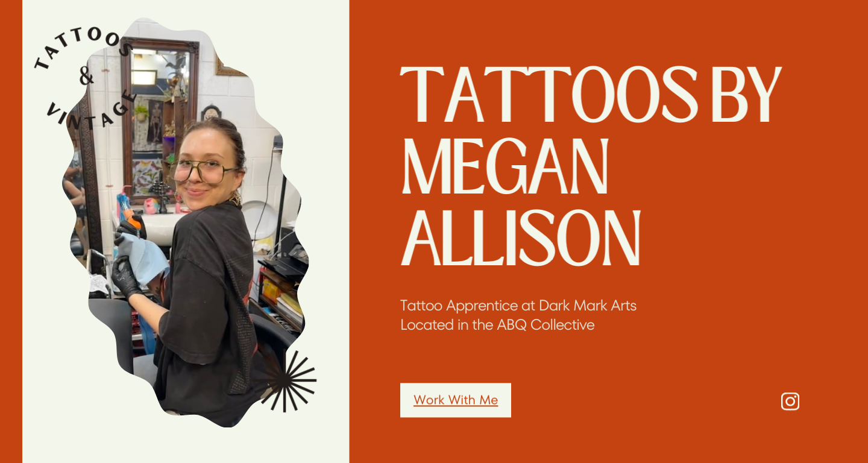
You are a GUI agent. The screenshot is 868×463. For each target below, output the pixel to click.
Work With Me (456, 404)
